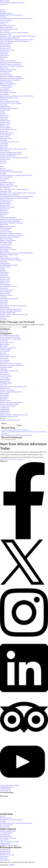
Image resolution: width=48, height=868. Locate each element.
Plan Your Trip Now (17, 459)
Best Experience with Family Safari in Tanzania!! (17, 435)
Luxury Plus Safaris (6, 376)
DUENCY (12, 865)
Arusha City (4, 341)
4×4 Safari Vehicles (6, 818)
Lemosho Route (5, 374)
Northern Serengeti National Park (11, 392)
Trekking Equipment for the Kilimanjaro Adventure (16, 823)
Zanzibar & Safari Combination (10, 420)
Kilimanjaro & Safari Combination (11, 364)
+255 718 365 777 (5, 791)
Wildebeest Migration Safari (9, 417)
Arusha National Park (7, 343)
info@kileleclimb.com (18, 3)
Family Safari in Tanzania (8, 357)
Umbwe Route (5, 408)
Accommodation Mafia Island (10, 335)
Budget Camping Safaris (8, 348)
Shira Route (4, 399)
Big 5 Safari (4, 346)
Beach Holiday (5, 344)
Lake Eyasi (3, 369)
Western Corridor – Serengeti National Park (14, 415)
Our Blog (3, 821)
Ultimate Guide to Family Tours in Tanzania (15, 430)
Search (4, 423)
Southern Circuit (5, 401)
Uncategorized (5, 410)
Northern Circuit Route (7, 390)
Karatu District (5, 362)
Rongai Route (4, 397)
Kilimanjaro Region (6, 367)
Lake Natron (4, 373)
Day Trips (3, 353)
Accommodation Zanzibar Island (11, 339)
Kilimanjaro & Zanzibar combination (12, 365)
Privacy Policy (5, 827)
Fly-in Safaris (4, 358)
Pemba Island (4, 394)
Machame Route (5, 380)
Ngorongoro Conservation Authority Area (13, 387)
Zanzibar (3, 418)
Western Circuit (5, 413)
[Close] (0, 165)
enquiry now (4, 4)
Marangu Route (5, 381)
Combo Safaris (5, 351)
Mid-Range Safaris (6, 383)
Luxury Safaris (5, 378)
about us (3, 816)
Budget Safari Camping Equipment (11, 820)
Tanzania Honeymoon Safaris (10, 404)
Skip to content (5, 1)
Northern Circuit (5, 388)
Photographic (4, 395)
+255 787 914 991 (5, 3)
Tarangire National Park (8, 406)
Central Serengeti (6, 350)
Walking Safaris (5, 411)
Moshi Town (4, 385)
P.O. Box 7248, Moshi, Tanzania (10, 785)
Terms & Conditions (6, 825)
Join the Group (5, 360)
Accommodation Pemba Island (10, 337)
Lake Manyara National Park (9, 371)
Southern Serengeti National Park (11, 402)
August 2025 (4, 331)
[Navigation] (0, 8)
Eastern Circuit (5, 355)
